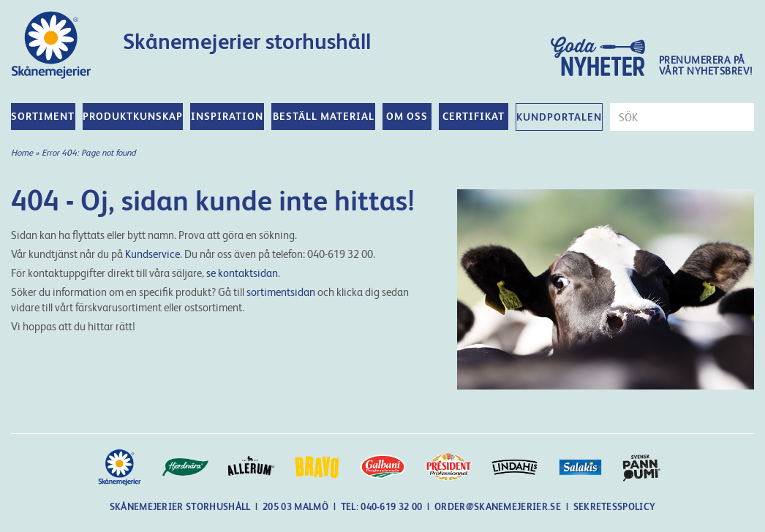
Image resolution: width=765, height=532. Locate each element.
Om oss (407, 116)
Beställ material (324, 116)
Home (22, 153)
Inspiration (227, 116)
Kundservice (152, 254)
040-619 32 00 (393, 507)
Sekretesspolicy (615, 507)
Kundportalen (559, 117)
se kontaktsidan (242, 273)
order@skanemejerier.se (498, 507)
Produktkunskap (133, 116)
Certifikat (474, 116)
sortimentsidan (281, 292)
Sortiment (43, 116)
